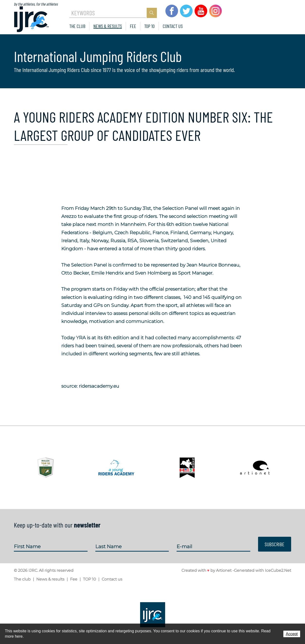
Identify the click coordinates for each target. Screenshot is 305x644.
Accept (292, 634)
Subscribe (274, 544)
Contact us (173, 26)
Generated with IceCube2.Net (263, 570)
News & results (108, 26)
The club (77, 26)
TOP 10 (149, 26)
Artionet (224, 570)
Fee (133, 26)
